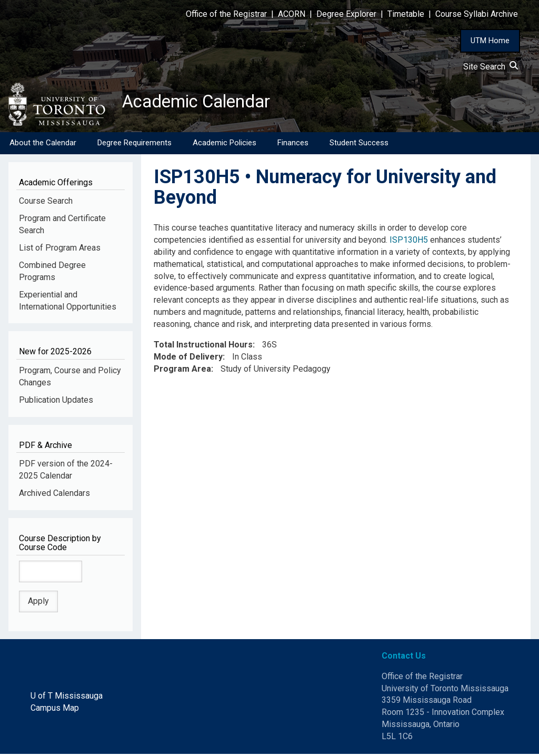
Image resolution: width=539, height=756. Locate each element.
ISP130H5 (409, 242)
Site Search (491, 67)
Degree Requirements (134, 145)
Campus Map (55, 710)
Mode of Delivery (188, 359)
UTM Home (490, 41)
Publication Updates (56, 402)
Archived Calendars (54, 495)
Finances (293, 145)
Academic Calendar (204, 103)
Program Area (182, 370)
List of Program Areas (60, 250)
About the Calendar (43, 145)
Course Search (46, 203)
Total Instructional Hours (203, 347)
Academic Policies (224, 145)
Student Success (359, 145)
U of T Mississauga (67, 698)
